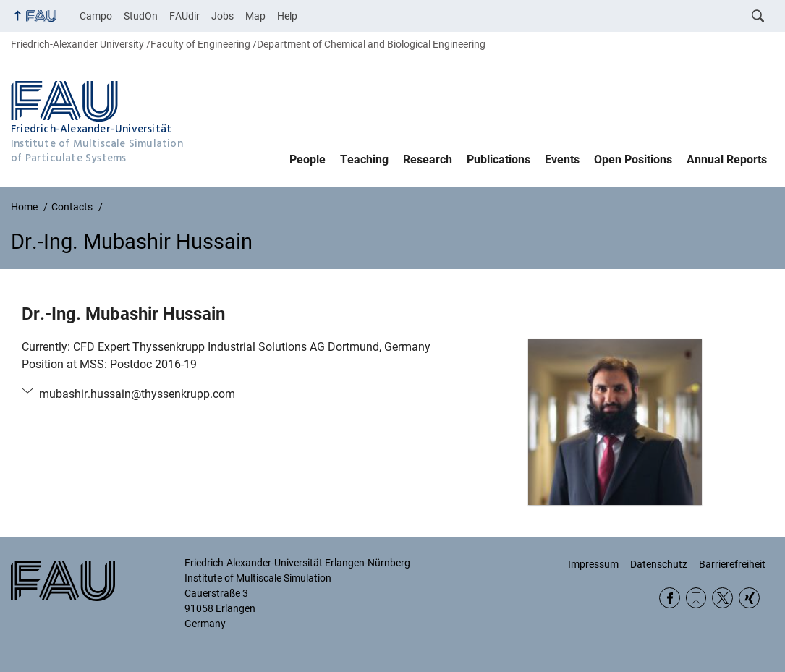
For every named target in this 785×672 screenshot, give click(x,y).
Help (287, 16)
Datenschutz (659, 564)
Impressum (593, 564)
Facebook (670, 598)
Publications (498, 160)
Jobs (222, 16)
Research (428, 160)
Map (255, 16)
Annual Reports (727, 160)
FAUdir (184, 16)
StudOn (141, 16)
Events (562, 160)
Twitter (722, 598)
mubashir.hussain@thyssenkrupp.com (137, 394)
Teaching (364, 160)
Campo (96, 16)
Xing (749, 598)
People (307, 160)
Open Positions (633, 160)
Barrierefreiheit (732, 564)
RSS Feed (696, 598)
